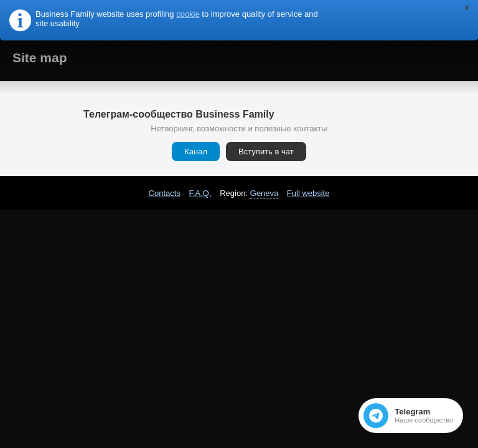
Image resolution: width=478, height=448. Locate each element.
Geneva (265, 193)
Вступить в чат (266, 152)
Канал (196, 152)
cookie (188, 14)
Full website (308, 193)
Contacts (165, 193)
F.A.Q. (200, 193)
